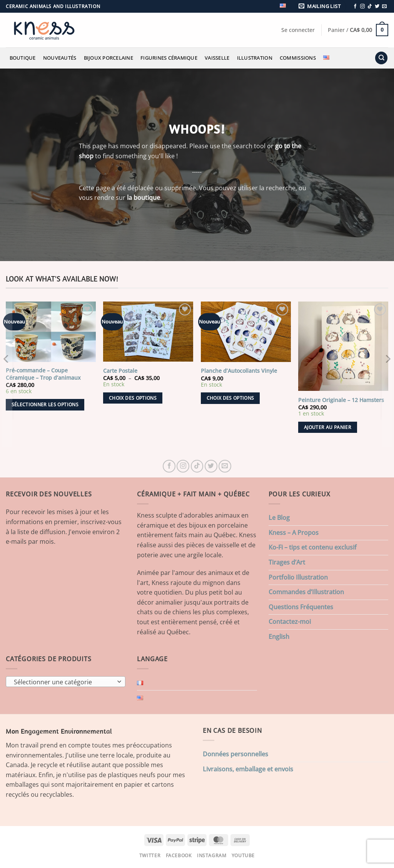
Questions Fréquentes (301, 607)
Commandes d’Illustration (306, 592)
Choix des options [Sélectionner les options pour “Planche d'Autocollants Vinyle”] (230, 398)
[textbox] (64, 682)
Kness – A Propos (294, 533)
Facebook (179, 855)
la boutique (144, 198)
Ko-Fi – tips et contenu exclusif (313, 547)
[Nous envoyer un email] (384, 7)
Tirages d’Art (287, 562)
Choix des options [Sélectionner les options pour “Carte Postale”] (133, 398)
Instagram (212, 855)
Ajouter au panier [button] (328, 427)
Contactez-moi (290, 622)
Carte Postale (120, 371)
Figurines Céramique (169, 58)
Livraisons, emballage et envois (248, 769)
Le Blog (279, 518)
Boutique (23, 58)
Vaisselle (217, 58)
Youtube (243, 855)
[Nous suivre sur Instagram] (362, 7)
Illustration (255, 58)
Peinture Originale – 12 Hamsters (341, 400)
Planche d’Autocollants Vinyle (239, 371)
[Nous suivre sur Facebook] (355, 7)
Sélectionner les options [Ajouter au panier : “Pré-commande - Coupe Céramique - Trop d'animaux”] (45, 405)
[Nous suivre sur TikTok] (370, 7)
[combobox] (66, 682)
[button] (321, 6)
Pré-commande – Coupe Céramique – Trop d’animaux (43, 374)
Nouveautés (60, 58)
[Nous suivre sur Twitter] (377, 7)
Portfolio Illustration (298, 577)
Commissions (298, 58)
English (279, 637)
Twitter (150, 855)
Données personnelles (235, 754)
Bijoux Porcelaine (109, 58)
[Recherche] (381, 58)
